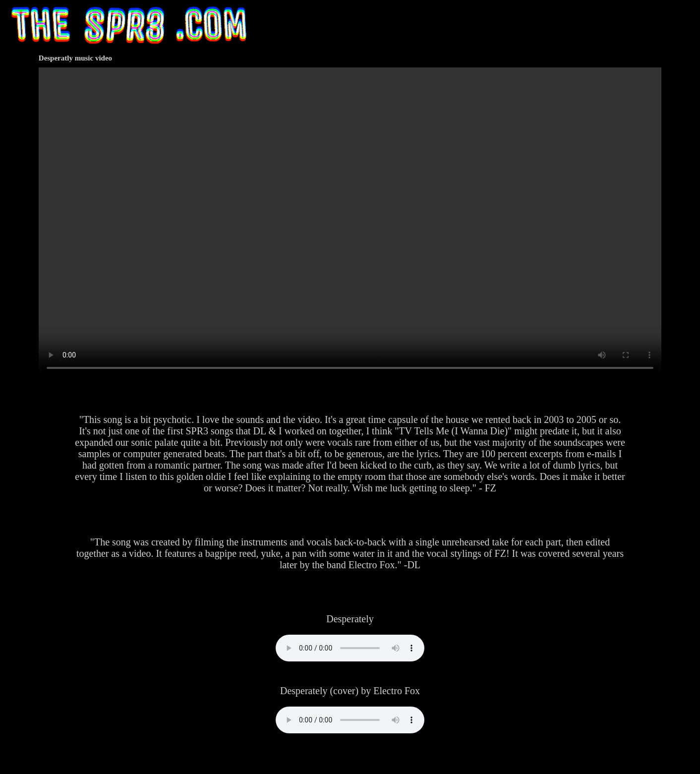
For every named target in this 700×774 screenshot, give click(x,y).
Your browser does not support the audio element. (350, 648)
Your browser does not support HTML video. (350, 223)
